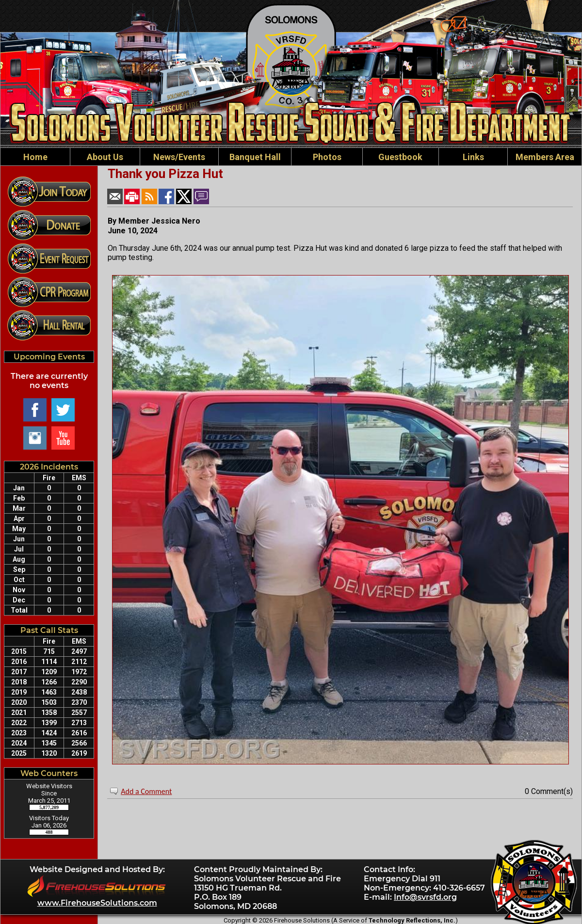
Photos (327, 157)
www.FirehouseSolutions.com (97, 903)
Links (473, 157)
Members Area (545, 157)
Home (35, 157)
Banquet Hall (255, 157)
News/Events (179, 157)
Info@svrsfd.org (425, 897)
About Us (105, 157)
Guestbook (400, 157)
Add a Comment (146, 791)
